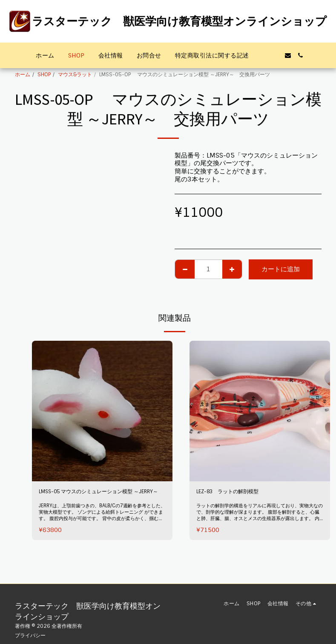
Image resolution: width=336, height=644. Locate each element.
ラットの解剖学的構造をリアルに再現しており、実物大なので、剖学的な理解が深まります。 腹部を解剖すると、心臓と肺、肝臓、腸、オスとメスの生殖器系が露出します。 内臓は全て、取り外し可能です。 (258, 527)
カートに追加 (281, 269)
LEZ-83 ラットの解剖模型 (236, 493)
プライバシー (30, 635)
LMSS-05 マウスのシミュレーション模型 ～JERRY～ (98, 498)
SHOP (44, 75)
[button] (262, 55)
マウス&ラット (75, 75)
